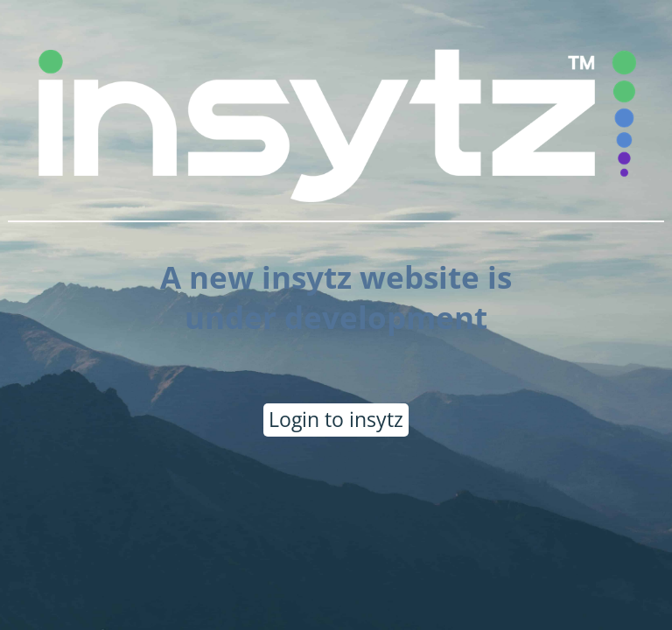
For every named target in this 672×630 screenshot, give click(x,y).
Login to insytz (336, 419)
